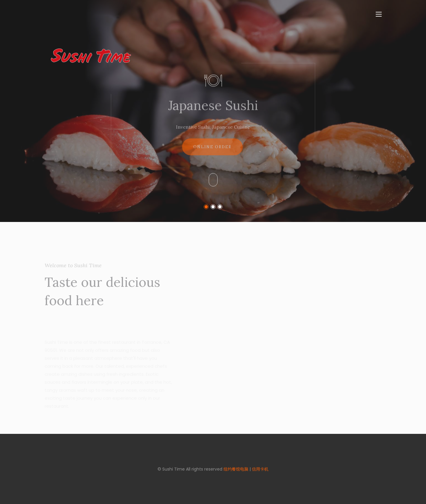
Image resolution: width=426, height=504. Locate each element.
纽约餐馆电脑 (236, 469)
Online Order (212, 151)
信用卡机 (260, 469)
